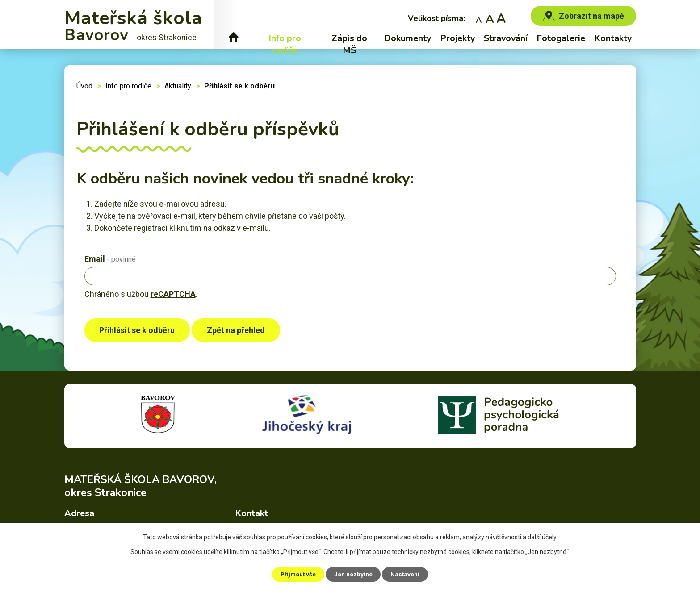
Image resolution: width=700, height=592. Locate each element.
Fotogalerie (561, 38)
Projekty (457, 38)
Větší (501, 18)
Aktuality (178, 86)
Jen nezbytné (354, 574)
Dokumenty (407, 38)
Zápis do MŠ (349, 44)
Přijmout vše (296, 574)
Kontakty (613, 38)
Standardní (490, 18)
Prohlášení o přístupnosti (495, 568)
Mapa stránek (432, 568)
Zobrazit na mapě (591, 16)
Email (110, 259)
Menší (479, 18)
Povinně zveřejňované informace (356, 568)
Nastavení (408, 574)
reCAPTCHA (173, 294)
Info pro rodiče (285, 44)
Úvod (234, 38)
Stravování (506, 38)
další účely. (543, 537)
